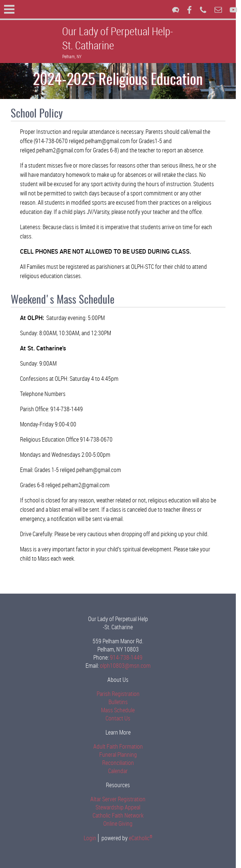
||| (9, 9)
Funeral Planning (121, 755)
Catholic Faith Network (121, 815)
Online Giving (120, 824)
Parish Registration (121, 694)
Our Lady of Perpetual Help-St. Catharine (118, 38)
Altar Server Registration (120, 799)
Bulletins (121, 702)
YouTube (233, 10)
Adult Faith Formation (121, 746)
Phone (203, 10)
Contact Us (120, 718)
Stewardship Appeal (120, 807)
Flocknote (176, 10)
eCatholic (143, 838)
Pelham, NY (72, 56)
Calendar (120, 771)
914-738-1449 (129, 657)
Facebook (189, 10)
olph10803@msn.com (128, 666)
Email (218, 10)
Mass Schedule (120, 710)
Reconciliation (121, 763)
